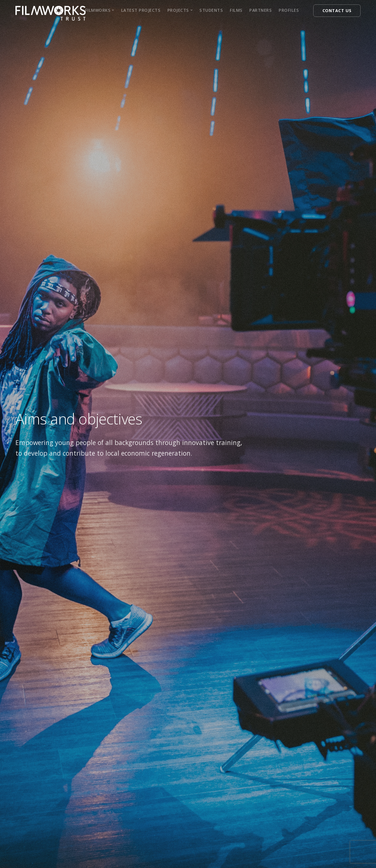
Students (211, 10)
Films (236, 10)
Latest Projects (141, 10)
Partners (261, 10)
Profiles (289, 10)
